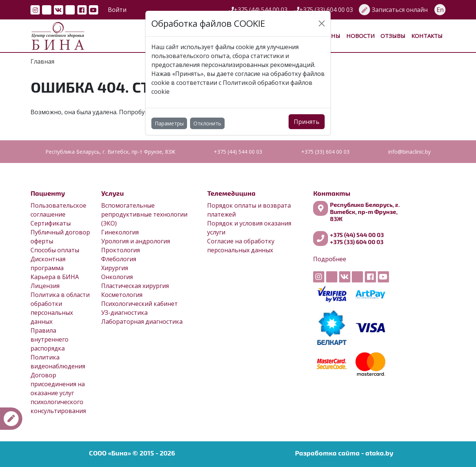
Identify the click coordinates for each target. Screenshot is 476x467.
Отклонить (207, 123)
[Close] (322, 23)
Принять (307, 122)
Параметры (169, 123)
